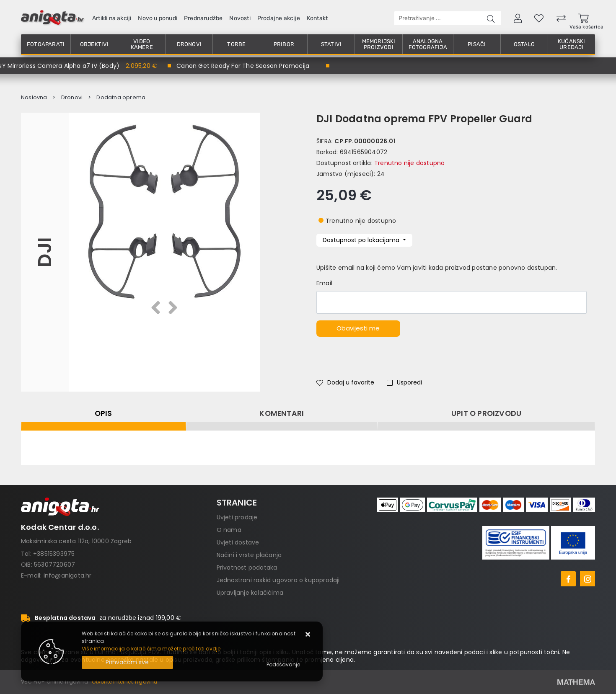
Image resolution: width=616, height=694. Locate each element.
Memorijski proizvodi (379, 44)
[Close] (127, 662)
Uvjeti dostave (238, 542)
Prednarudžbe (203, 18)
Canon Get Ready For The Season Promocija (243, 66)
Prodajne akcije (279, 18)
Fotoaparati (46, 44)
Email (324, 283)
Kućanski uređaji (572, 44)
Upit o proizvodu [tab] (486, 413)
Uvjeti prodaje (237, 517)
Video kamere (142, 44)
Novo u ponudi (158, 18)
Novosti (240, 18)
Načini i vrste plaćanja (249, 555)
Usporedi (404, 382)
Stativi (331, 44)
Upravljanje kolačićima (250, 593)
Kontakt (317, 18)
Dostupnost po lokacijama (362, 240)
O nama (229, 530)
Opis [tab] (104, 413)
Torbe (236, 44)
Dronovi (189, 44)
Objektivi (94, 44)
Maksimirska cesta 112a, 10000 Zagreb (76, 541)
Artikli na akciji (112, 18)
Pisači (477, 44)
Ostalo (524, 44)
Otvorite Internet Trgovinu (124, 682)
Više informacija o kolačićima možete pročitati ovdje (151, 649)
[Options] (283, 665)
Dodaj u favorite (345, 382)
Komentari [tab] (282, 413)
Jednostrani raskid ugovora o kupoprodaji (278, 580)
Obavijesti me (358, 328)
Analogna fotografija (428, 44)
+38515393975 (54, 554)
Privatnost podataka (247, 568)
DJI (45, 252)
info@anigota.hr (68, 575)
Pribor (284, 44)
